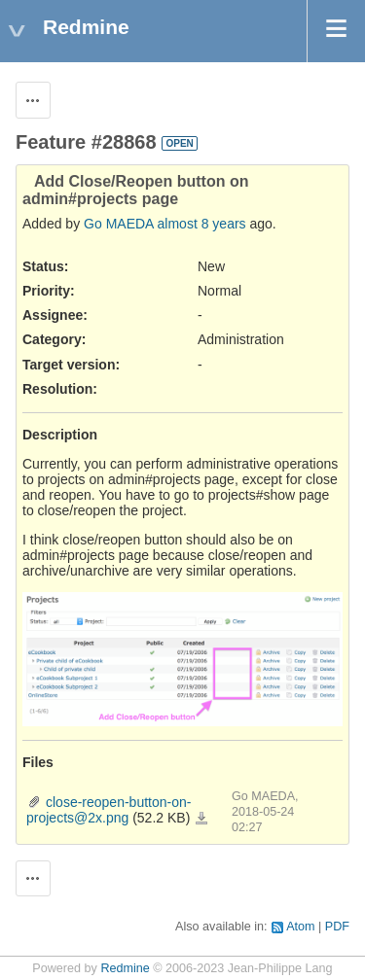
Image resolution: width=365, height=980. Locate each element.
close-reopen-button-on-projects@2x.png (109, 810)
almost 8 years (202, 224)
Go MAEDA (119, 224)
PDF (337, 927)
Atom (300, 927)
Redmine (125, 968)
